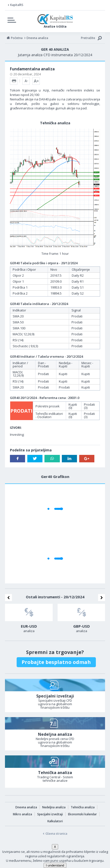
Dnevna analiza (26, 807)
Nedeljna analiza (54, 807)
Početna (17, 38)
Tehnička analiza (83, 807)
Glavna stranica (56, 834)
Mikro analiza (22, 814)
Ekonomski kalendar (82, 814)
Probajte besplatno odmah (56, 662)
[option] (29, 620)
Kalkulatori (55, 821)
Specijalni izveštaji (50, 814)
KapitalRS (17, 5)
